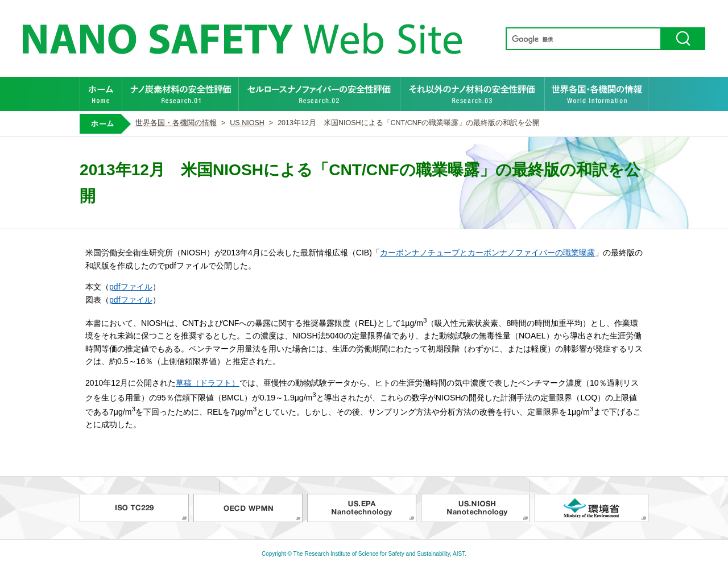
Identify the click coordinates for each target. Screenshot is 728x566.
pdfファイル (131, 287)
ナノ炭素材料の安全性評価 (181, 94)
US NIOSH (247, 123)
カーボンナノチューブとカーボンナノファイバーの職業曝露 (487, 253)
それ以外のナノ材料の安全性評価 (473, 94)
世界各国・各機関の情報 (597, 94)
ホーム (101, 94)
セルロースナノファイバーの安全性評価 (320, 94)
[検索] (582, 39)
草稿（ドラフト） (208, 383)
